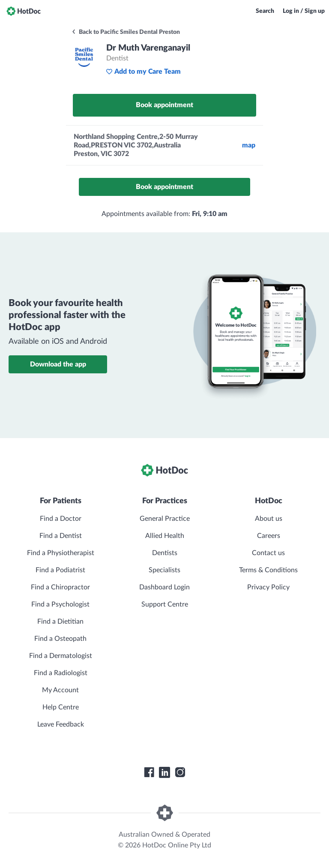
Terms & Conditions (268, 570)
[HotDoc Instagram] (180, 772)
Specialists (164, 570)
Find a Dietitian (60, 622)
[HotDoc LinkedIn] (164, 772)
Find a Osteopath (60, 639)
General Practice (165, 519)
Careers (269, 536)
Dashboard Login (164, 587)
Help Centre (61, 707)
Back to (126, 32)
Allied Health (165, 536)
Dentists (165, 553)
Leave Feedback (61, 724)
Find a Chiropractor (60, 587)
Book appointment (164, 105)
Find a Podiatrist (60, 570)
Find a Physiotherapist (61, 553)
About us (269, 519)
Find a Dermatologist (61, 656)
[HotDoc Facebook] (149, 772)
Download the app (58, 364)
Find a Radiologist (61, 673)
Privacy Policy (268, 587)
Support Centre (165, 604)
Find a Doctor (61, 519)
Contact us (268, 553)
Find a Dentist (61, 536)
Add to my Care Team (143, 72)
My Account (60, 690)
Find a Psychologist (60, 604)
